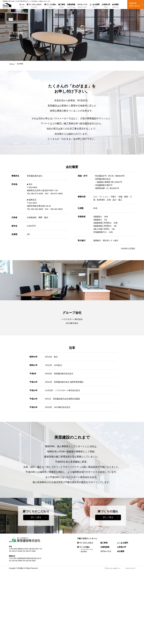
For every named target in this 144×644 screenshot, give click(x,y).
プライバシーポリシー (112, 568)
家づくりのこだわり (34, 6)
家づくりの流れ (50, 6)
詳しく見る (36, 517)
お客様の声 (106, 6)
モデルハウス (82, 6)
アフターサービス (87, 549)
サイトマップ (130, 568)
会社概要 (115, 6)
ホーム (22, 6)
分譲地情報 (71, 6)
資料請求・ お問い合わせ (135, 5)
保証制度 (84, 552)
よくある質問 (95, 6)
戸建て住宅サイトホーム (87, 538)
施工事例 (62, 6)
